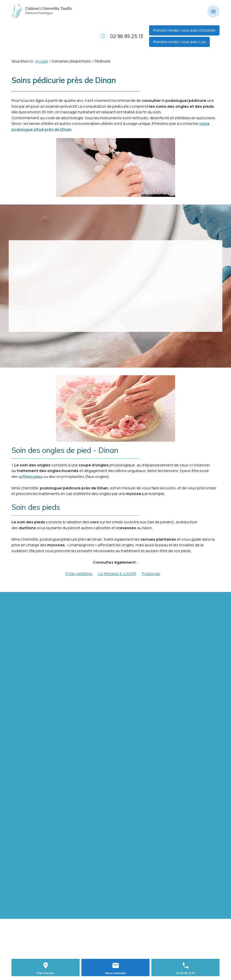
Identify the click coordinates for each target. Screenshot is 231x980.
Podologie (151, 574)
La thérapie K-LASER (117, 574)
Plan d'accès (46, 973)
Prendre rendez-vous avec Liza (179, 42)
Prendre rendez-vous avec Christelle (184, 30)
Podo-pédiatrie (79, 574)
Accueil (42, 61)
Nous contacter (115, 973)
